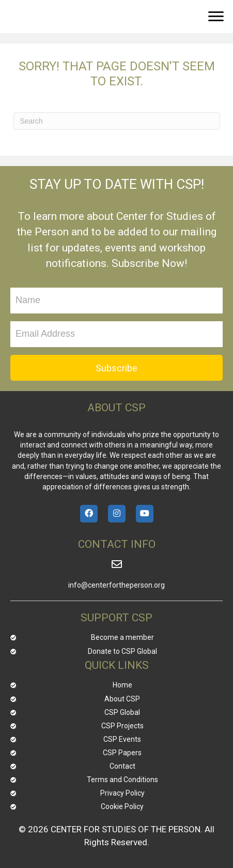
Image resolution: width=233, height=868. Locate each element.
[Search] (117, 121)
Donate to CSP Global (122, 651)
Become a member (122, 637)
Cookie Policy (122, 806)
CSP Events (122, 739)
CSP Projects (122, 726)
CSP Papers (122, 753)
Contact (122, 766)
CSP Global (122, 712)
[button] (216, 17)
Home (122, 685)
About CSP (122, 699)
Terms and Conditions (122, 780)
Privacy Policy (122, 793)
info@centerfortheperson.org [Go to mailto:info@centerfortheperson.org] (116, 585)
